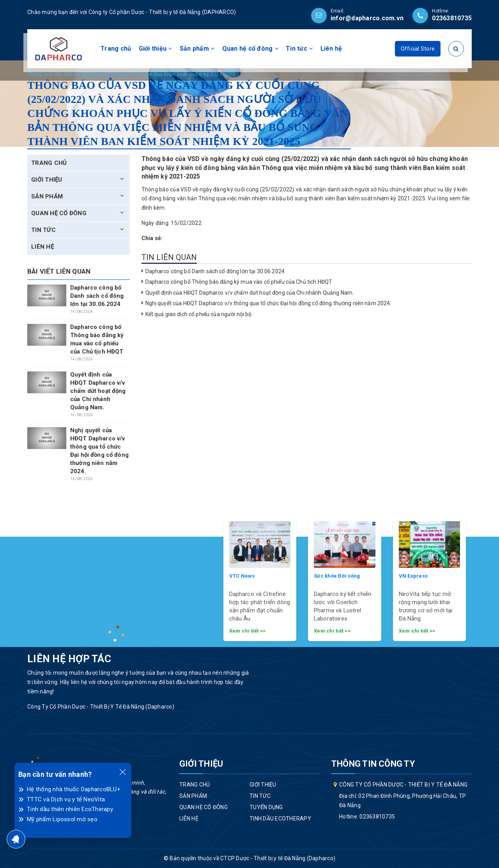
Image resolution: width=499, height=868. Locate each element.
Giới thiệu (156, 49)
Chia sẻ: (152, 238)
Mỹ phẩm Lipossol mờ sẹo (62, 819)
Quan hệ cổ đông (250, 49)
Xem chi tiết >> (248, 631)
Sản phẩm (197, 49)
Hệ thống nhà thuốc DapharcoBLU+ (74, 789)
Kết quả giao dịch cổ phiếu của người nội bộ (199, 314)
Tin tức (299, 49)
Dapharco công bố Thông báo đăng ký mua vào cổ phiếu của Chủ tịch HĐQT (239, 282)
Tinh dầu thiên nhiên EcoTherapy (70, 809)
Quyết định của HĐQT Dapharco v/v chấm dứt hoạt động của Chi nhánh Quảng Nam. (250, 293)
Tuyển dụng (266, 807)
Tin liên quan (169, 257)
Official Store (418, 49)
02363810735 (452, 18)
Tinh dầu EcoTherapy (280, 819)
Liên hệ (331, 49)
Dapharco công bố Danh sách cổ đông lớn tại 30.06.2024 (215, 271)
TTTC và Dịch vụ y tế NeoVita (66, 799)
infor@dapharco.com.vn (367, 18)
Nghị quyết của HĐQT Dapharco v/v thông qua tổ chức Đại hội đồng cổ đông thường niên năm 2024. (268, 303)
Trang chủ (116, 49)
